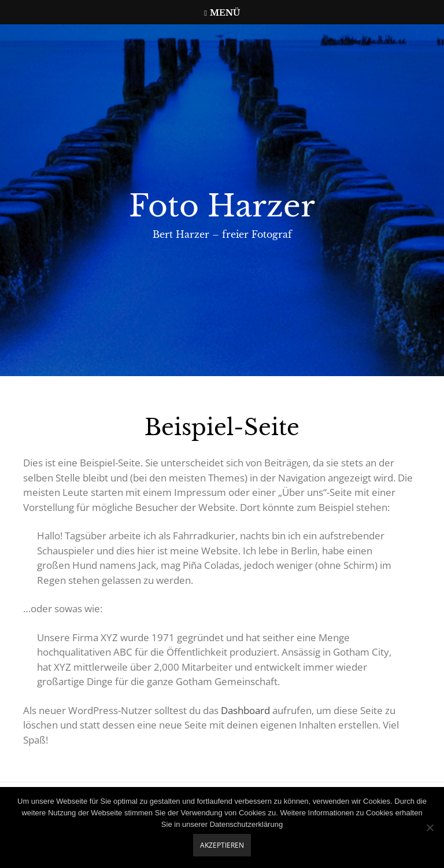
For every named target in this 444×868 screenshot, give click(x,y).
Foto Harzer (222, 206)
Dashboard (245, 710)
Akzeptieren (222, 845)
